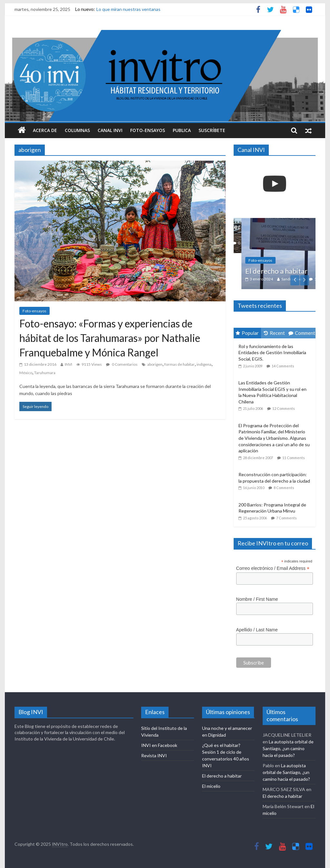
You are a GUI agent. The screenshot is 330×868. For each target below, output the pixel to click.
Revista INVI (154, 755)
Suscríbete (212, 130)
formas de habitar (180, 364)
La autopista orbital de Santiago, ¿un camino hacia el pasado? (288, 748)
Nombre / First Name (257, 599)
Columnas (77, 130)
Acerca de (45, 130)
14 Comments (283, 366)
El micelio (211, 786)
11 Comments (294, 458)
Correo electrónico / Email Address (273, 568)
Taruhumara (45, 373)
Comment (302, 333)
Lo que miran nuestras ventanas (128, 9)
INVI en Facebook (159, 745)
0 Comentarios (122, 364)
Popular (247, 333)
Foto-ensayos (148, 130)
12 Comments (284, 408)
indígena (204, 364)
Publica (182, 130)
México (26, 373)
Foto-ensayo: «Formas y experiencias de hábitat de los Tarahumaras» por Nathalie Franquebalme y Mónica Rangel (110, 338)
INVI (68, 364)
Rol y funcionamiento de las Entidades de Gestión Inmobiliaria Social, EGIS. (272, 353)
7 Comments (286, 518)
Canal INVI (110, 130)
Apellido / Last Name (257, 630)
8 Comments (284, 488)
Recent (274, 333)
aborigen (155, 364)
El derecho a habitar (286, 271)
